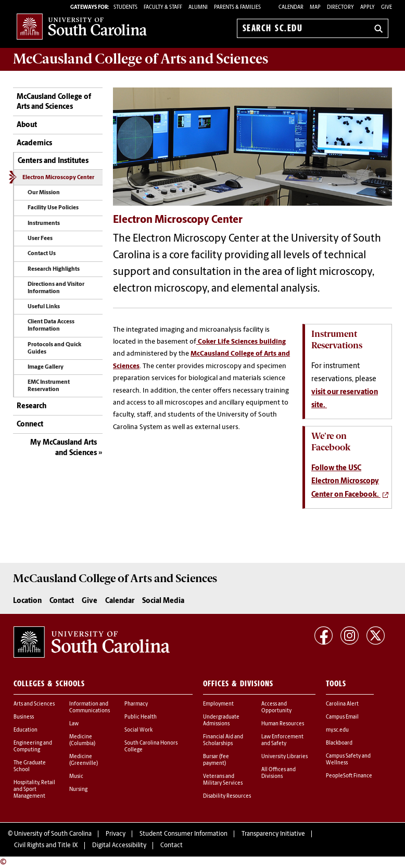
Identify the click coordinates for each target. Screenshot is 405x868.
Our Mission (44, 193)
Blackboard (339, 743)
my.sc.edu (337, 730)
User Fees (40, 239)
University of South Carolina (53, 834)
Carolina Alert (342, 704)
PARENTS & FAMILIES (237, 8)
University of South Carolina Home (82, 26)
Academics (34, 143)
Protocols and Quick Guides (54, 349)
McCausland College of (141, 59)
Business (24, 717)
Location (27, 601)
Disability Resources (227, 796)
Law (74, 724)
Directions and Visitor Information (56, 288)
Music (76, 777)
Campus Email (342, 717)
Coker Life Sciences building (241, 342)
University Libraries (284, 757)
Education (26, 730)
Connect (30, 425)
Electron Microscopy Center (58, 178)
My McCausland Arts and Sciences (64, 448)
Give (387, 8)
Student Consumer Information (183, 834)
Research (31, 406)
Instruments (44, 224)
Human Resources (283, 724)
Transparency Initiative (273, 834)
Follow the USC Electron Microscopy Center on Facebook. (346, 481)
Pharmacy (136, 704)
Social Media (163, 601)
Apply (368, 8)
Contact (62, 601)
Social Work (138, 730)
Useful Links (44, 307)
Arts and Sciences (34, 704)
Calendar (291, 8)
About (27, 125)
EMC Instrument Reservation (49, 386)
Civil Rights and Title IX (46, 846)
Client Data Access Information (51, 326)
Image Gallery (46, 367)
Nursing (78, 790)
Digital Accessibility (119, 846)
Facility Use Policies (53, 208)
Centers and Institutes (53, 161)
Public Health (141, 717)
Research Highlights (54, 269)
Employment (218, 704)
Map (315, 8)
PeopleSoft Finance (349, 776)
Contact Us (42, 254)
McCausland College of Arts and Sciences (54, 102)
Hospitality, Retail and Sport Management (34, 790)
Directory (340, 8)
